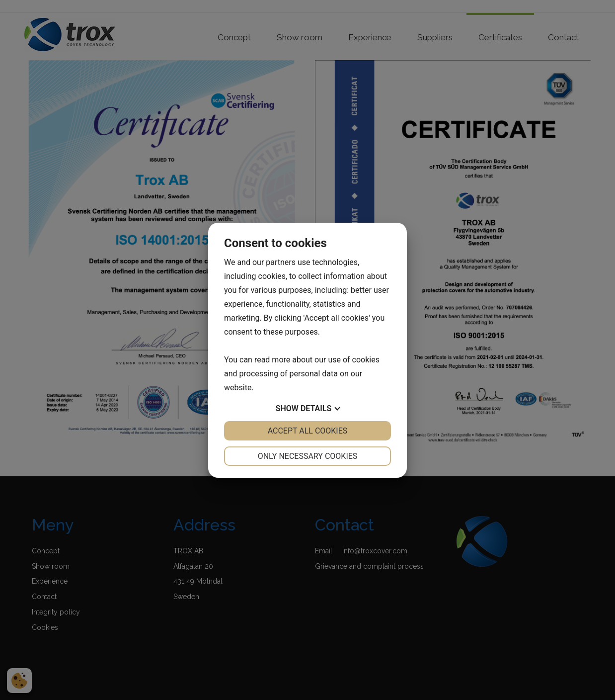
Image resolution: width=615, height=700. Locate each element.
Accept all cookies (308, 431)
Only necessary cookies (308, 456)
